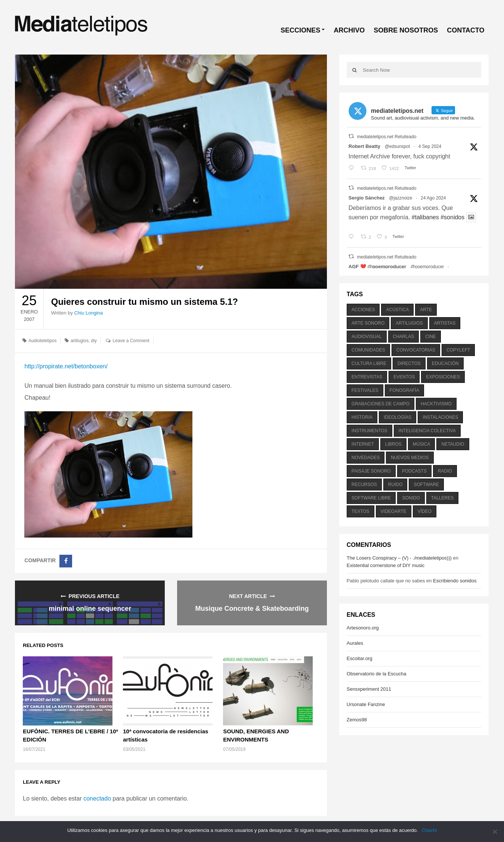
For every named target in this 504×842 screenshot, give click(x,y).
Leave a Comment (131, 341)
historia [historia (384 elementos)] (362, 417)
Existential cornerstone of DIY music (386, 565)
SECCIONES (300, 30)
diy (94, 341)
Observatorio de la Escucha (377, 674)
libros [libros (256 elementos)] (393, 444)
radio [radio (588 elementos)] (445, 471)
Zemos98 (357, 720)
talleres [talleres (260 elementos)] (442, 498)
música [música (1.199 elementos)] (422, 444)
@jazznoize (401, 198)
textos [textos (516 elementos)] (361, 511)
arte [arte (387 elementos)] (426, 310)
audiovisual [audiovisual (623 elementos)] (367, 337)
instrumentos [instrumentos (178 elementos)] (370, 431)
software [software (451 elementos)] (426, 485)
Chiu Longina (89, 313)
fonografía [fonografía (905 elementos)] (404, 390)
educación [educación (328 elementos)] (445, 363)
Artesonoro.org (363, 628)
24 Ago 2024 (433, 198)
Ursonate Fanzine (366, 704)
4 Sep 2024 (430, 146)
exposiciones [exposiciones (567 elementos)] (443, 377)
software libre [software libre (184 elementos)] (371, 498)
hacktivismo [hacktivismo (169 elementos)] (436, 404)
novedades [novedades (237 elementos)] (366, 458)
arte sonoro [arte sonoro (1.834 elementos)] (368, 323)
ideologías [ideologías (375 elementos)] (398, 417)
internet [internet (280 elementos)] (363, 444)
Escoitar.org (360, 658)
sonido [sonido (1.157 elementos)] (411, 498)
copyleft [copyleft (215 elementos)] (458, 350)
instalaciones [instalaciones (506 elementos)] (440, 417)
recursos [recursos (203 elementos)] (364, 485)
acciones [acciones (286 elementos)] (363, 310)
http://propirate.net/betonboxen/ (66, 366)
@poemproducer (427, 267)
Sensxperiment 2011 (369, 689)
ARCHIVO (349, 30)
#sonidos (452, 217)
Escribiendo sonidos (455, 581)
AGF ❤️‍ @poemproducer (377, 267)
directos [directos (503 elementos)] (409, 363)
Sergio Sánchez (367, 198)
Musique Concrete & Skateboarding (252, 609)
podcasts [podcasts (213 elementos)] (414, 471)
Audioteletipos (42, 341)
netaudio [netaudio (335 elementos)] (453, 444)
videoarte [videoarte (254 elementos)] (394, 511)
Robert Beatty (364, 146)
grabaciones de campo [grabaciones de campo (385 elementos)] (381, 404)
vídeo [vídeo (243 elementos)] (425, 511)
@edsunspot (398, 146)
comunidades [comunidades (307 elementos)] (368, 350)
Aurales (355, 643)
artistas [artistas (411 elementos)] (445, 323)
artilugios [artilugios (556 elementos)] (409, 323)
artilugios (80, 341)
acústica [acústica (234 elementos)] (397, 310)
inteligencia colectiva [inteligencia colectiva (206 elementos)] (427, 431)
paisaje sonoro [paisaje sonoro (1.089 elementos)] (371, 471)
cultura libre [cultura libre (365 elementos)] (369, 363)
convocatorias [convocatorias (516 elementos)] (416, 350)
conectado (97, 798)
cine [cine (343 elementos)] (431, 337)
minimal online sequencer (90, 609)
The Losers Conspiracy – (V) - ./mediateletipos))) (399, 558)
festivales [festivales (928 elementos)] (365, 390)
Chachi (429, 830)
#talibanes (425, 217)
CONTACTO (466, 30)
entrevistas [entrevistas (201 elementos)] (367, 377)
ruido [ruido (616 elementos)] (395, 485)
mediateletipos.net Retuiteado (387, 137)
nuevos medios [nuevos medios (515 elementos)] (410, 458)
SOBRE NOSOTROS (406, 30)
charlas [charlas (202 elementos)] (404, 337)
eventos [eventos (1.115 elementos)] (404, 377)
